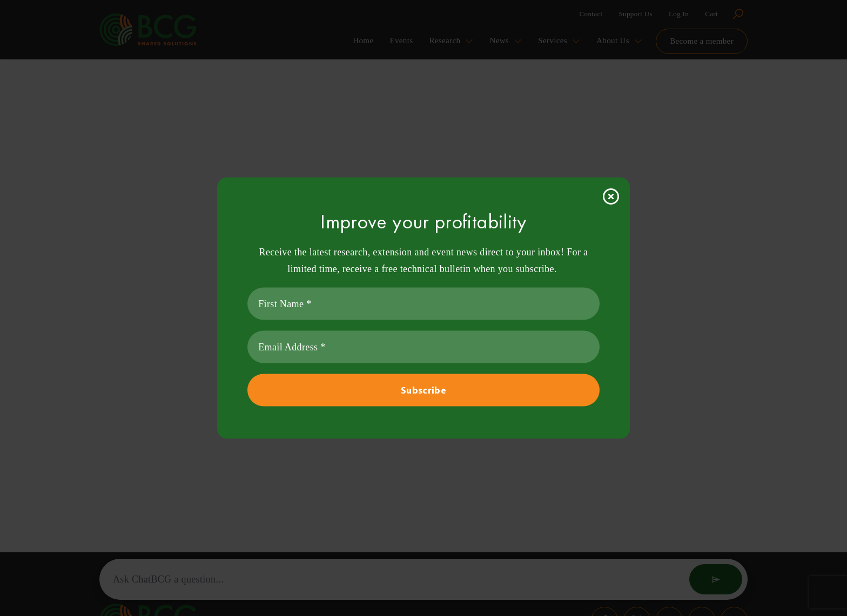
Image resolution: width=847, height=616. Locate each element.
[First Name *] (423, 304)
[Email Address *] (423, 347)
